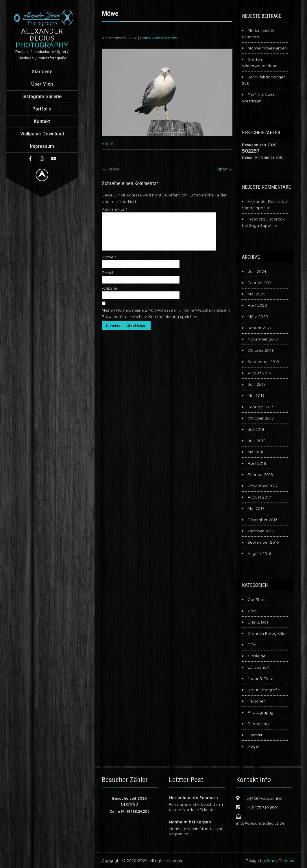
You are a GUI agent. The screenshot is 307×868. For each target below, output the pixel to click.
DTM (252, 645)
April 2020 (257, 305)
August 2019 (259, 373)
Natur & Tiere (260, 678)
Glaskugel (257, 656)
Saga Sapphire (256, 208)
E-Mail (109, 279)
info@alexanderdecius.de (260, 823)
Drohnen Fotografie (267, 633)
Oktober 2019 (261, 350)
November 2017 (263, 486)
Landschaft (259, 667)
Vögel (107, 144)
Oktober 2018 (261, 418)
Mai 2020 (257, 294)
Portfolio (42, 109)
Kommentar (114, 209)
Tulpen (224, 169)
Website (110, 295)
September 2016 (263, 542)
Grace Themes (280, 860)
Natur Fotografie (264, 690)
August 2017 (259, 497)
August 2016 (259, 553)
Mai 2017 (256, 508)
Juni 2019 (257, 384)
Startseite (42, 72)
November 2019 (263, 339)
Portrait (255, 735)
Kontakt (42, 121)
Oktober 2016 (261, 531)
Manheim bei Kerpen (267, 48)
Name (109, 264)
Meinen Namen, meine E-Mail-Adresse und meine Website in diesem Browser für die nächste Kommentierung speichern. (166, 320)
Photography (260, 712)
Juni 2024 (257, 271)
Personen (257, 701)
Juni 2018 (257, 441)
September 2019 (263, 362)
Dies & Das (258, 622)
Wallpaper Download (42, 134)
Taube (110, 169)
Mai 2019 (256, 396)
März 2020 (258, 317)
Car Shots (257, 599)
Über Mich (42, 84)
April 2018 (257, 463)
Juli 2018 (256, 429)
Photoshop (258, 724)
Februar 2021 (260, 283)
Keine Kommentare (159, 38)
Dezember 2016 (262, 520)
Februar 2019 (260, 407)
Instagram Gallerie (42, 96)
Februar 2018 (260, 475)
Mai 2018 (256, 452)
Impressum (42, 146)
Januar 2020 (260, 328)
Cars (252, 611)
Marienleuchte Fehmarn (193, 798)
